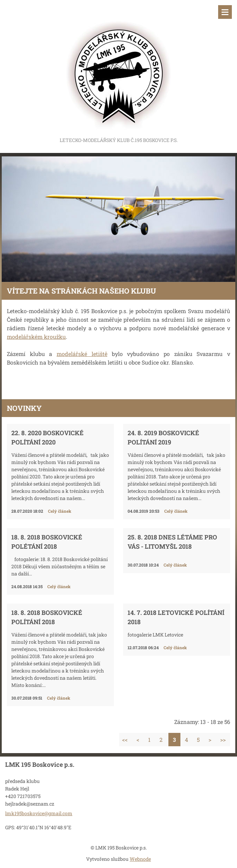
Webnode (140, 859)
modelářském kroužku (36, 337)
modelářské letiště (82, 354)
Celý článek (60, 511)
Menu (225, 12)
